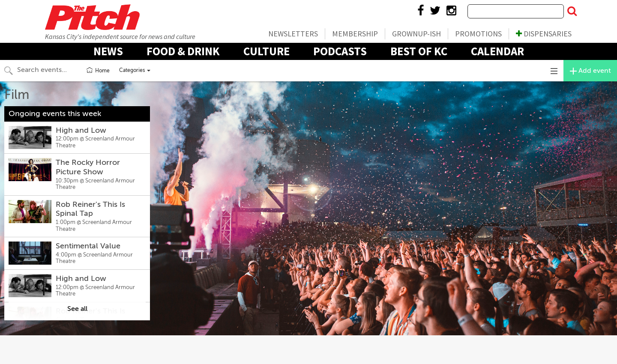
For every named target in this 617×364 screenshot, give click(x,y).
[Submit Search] (572, 12)
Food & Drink (183, 51)
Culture (267, 51)
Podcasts (340, 51)
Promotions (478, 34)
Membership (355, 34)
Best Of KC (419, 51)
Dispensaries (544, 34)
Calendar (497, 51)
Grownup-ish (416, 34)
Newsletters (293, 34)
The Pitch (92, 17)
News (108, 51)
